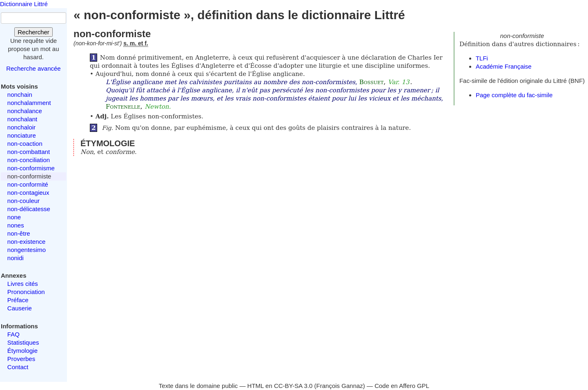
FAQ (13, 334)
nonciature (22, 135)
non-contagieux (28, 193)
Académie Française (504, 66)
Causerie (20, 308)
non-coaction (25, 144)
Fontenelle (123, 107)
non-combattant (29, 152)
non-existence (26, 242)
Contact (18, 367)
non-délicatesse (29, 209)
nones (16, 225)
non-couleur (23, 201)
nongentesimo (27, 250)
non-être (19, 233)
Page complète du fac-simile (514, 95)
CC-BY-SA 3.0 (293, 386)
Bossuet (372, 82)
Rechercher (33, 32)
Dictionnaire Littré (24, 4)
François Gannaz (340, 386)
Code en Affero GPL (402, 386)
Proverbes (21, 359)
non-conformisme (31, 168)
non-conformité (28, 184)
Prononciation (26, 292)
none (14, 217)
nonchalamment (29, 103)
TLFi (482, 58)
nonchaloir (21, 127)
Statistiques (23, 342)
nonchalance (25, 111)
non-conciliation (29, 160)
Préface (18, 300)
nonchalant (22, 119)
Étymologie (22, 351)
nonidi (16, 258)
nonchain (20, 95)
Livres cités (23, 284)
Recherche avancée (33, 68)
